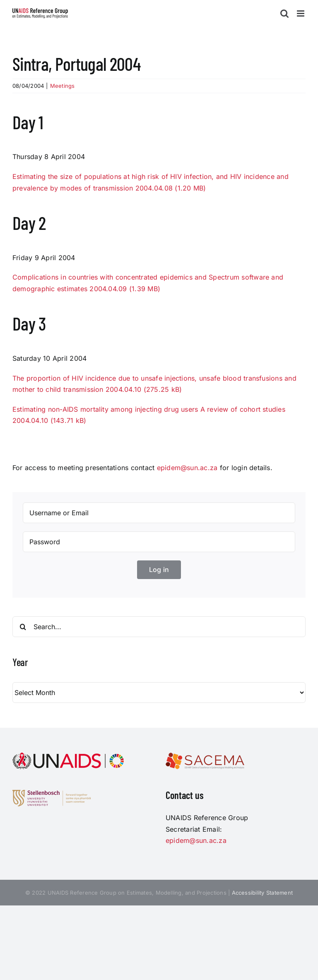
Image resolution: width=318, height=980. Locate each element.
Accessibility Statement (263, 893)
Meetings (63, 86)
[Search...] (159, 627)
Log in (159, 570)
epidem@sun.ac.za (187, 468)
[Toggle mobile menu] (301, 13)
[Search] (23, 627)
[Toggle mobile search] (284, 13)
